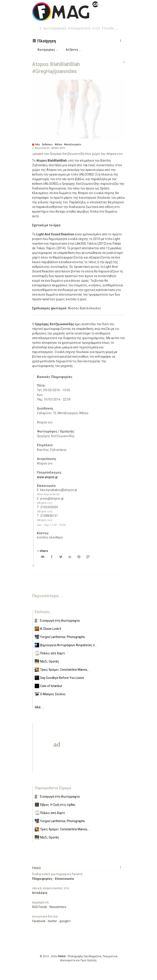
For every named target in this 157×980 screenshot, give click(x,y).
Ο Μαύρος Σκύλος (53, 694)
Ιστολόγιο (40, 893)
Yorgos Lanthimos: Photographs (62, 637)
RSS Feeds (40, 907)
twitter (52, 921)
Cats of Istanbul (51, 686)
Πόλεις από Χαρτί (53, 653)
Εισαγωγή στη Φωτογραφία (60, 621)
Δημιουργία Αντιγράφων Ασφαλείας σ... (68, 645)
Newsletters (58, 907)
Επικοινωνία (64, 879)
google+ (65, 921)
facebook (39, 921)
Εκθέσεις (47, 144)
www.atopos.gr (47, 477)
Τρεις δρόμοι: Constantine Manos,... (65, 670)
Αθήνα (58, 144)
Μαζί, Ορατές (50, 661)
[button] (45, 41)
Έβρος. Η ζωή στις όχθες (58, 805)
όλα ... (39, 707)
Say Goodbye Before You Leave (62, 678)
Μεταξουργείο (73, 144)
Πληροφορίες (42, 879)
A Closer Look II (51, 629)
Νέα (37, 144)
